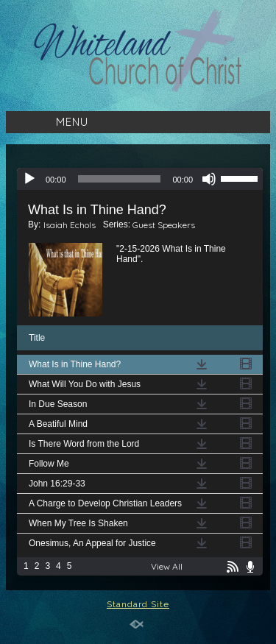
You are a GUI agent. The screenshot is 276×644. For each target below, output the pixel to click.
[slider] (120, 179)
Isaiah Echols (70, 225)
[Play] (29, 179)
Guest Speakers (164, 225)
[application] (140, 179)
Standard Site (138, 604)
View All (167, 566)
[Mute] (209, 179)
